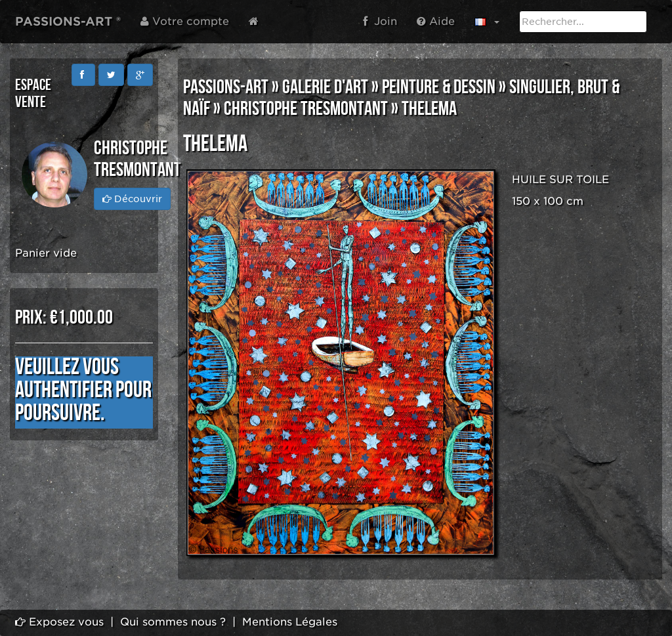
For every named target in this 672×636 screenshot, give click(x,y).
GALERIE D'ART (325, 87)
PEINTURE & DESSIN (439, 87)
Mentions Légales (290, 622)
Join (380, 21)
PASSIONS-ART (226, 87)
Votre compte (185, 21)
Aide (436, 21)
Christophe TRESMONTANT (306, 109)
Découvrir (132, 199)
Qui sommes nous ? (173, 622)
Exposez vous (59, 622)
